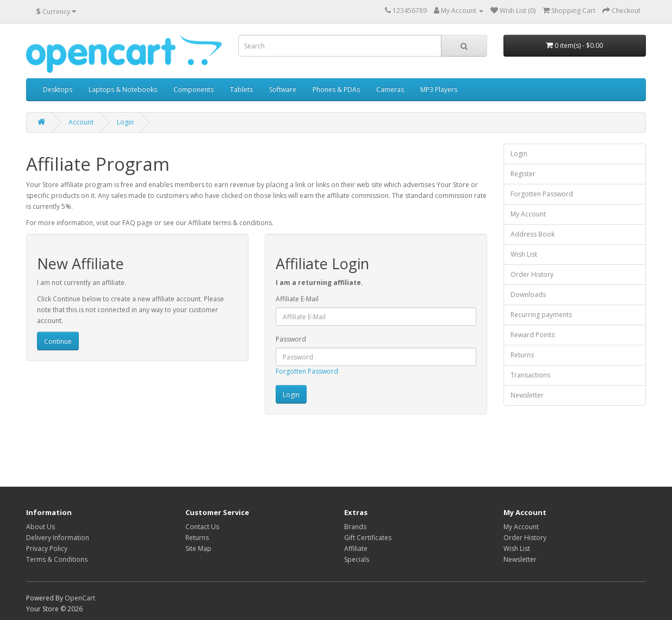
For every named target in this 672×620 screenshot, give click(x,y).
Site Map (198, 548)
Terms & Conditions (57, 559)
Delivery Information (58, 538)
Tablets (241, 89)
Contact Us (202, 527)
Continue (58, 341)
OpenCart (80, 598)
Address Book (533, 234)
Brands (355, 527)
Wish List (524, 254)
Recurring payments (541, 315)
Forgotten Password (307, 371)
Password (291, 339)
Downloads (528, 294)
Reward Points (533, 335)
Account (81, 122)
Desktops (58, 89)
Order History (532, 274)
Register (523, 174)
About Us (41, 527)
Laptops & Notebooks (123, 89)
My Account (528, 214)
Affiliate (356, 548)
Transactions (530, 375)
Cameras (390, 89)
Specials (357, 559)
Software (283, 89)
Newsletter (527, 395)
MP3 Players (439, 89)
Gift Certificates (368, 538)
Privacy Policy (47, 548)
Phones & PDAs (336, 89)
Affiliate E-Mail (297, 299)
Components (194, 89)
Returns (522, 355)
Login (125, 122)
